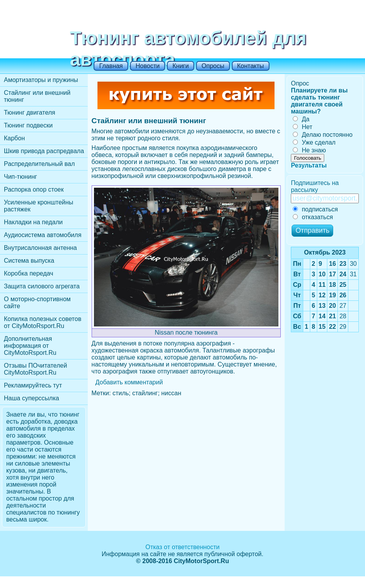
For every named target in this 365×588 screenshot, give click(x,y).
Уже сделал (314, 142)
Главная (111, 66)
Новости (148, 66)
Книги (181, 66)
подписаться (315, 209)
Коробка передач (29, 273)
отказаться (313, 217)
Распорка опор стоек (34, 189)
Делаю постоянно (323, 135)
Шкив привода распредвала (44, 151)
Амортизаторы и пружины (41, 80)
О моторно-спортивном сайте (37, 303)
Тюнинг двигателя (30, 113)
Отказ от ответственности (182, 547)
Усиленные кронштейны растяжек (39, 206)
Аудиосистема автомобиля (43, 235)
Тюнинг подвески (28, 125)
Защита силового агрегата (42, 286)
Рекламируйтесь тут (33, 385)
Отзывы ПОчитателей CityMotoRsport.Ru (36, 369)
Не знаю (309, 150)
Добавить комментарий (129, 382)
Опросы (213, 66)
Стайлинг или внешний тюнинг (37, 96)
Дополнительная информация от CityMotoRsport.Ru (30, 346)
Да (301, 119)
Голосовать (308, 158)
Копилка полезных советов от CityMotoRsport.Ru (43, 322)
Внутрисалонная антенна (40, 248)
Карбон (14, 138)
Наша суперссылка (31, 398)
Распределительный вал (39, 164)
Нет (302, 127)
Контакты (251, 66)
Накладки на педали (33, 222)
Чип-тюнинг (20, 177)
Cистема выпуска (29, 261)
